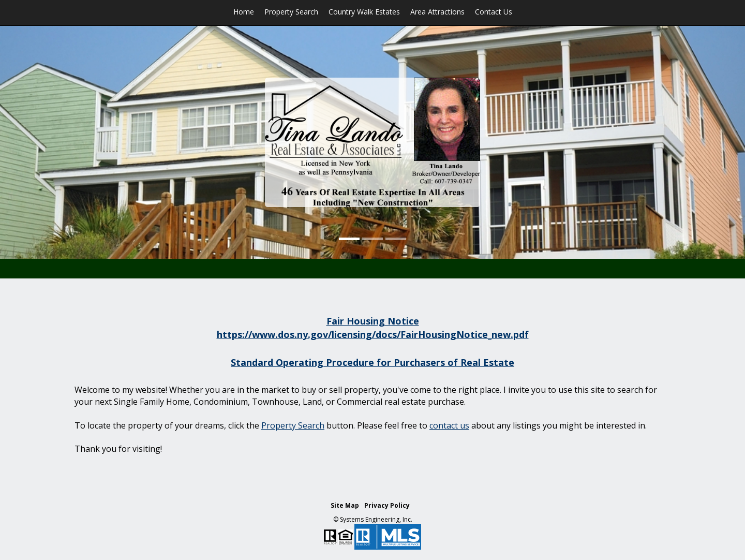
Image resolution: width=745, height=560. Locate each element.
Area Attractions (437, 12)
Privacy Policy (387, 505)
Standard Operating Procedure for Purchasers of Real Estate (373, 362)
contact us (449, 425)
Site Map (345, 505)
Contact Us (494, 12)
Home (244, 12)
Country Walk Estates (364, 12)
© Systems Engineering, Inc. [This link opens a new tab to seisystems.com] (373, 519)
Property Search (291, 12)
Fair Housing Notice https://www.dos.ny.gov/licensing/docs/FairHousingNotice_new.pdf (373, 328)
